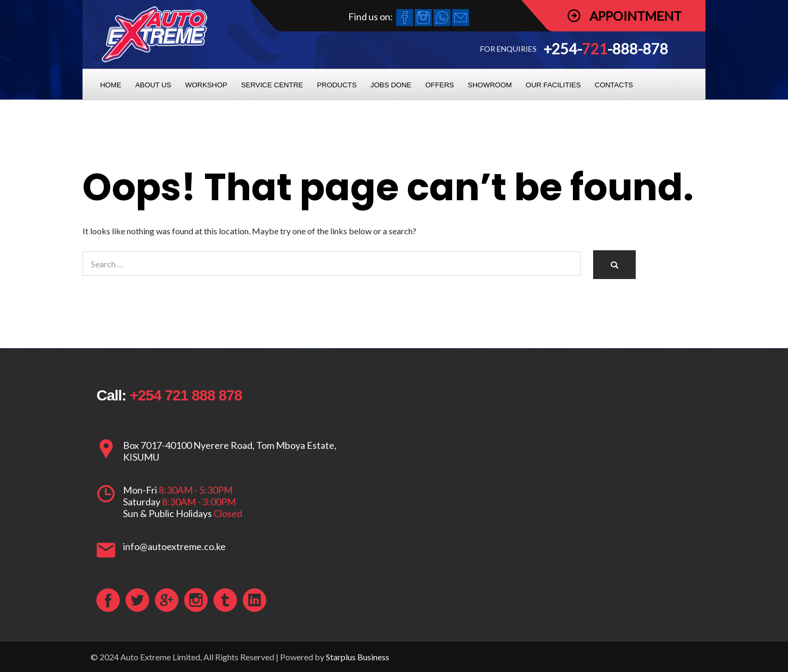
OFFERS (440, 85)
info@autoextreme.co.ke (174, 546)
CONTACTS (614, 85)
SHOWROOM (490, 85)
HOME (111, 85)
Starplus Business (358, 657)
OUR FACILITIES (553, 85)
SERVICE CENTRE (272, 85)
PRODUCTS (337, 85)
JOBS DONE (391, 85)
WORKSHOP (206, 85)
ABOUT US (153, 85)
